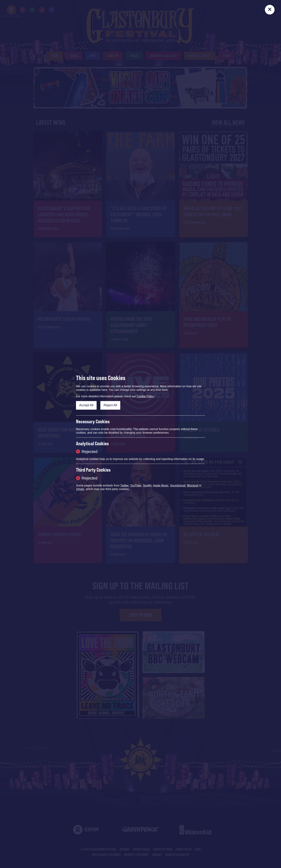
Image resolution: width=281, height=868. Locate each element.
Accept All (86, 405)
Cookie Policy (145, 396)
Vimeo (80, 489)
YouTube (136, 485)
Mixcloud (193, 485)
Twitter (124, 485)
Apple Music (161, 485)
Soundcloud (178, 485)
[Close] (270, 10)
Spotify (147, 485)
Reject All (110, 405)
